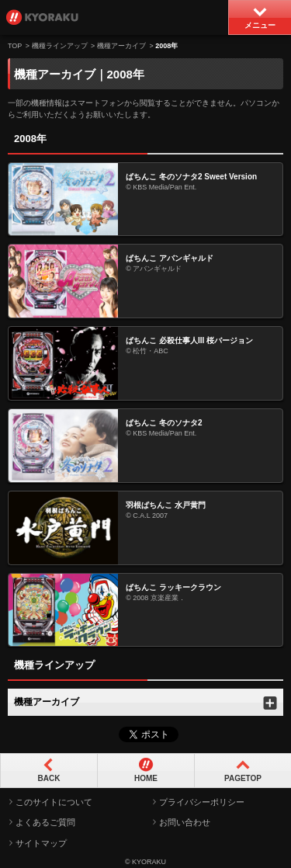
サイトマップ (41, 843)
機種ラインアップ (60, 46)
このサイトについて (54, 802)
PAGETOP (243, 778)
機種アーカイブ (121, 46)
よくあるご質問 (45, 822)
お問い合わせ (185, 822)
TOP (15, 46)
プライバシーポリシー (202, 802)
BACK (49, 778)
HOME (146, 778)
